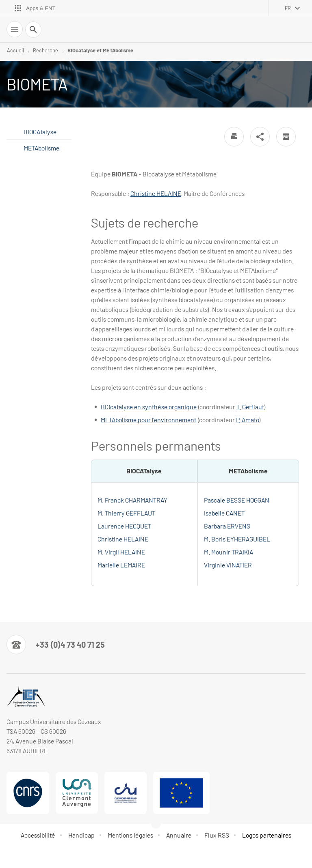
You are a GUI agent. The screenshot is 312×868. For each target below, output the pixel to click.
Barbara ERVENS (227, 526)
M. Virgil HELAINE (121, 552)
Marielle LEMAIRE (121, 565)
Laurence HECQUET (124, 526)
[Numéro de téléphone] (56, 645)
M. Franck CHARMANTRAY (132, 500)
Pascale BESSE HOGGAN (237, 500)
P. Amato (248, 420)
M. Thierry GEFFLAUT (126, 513)
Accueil (15, 50)
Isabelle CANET (224, 513)
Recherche (45, 50)
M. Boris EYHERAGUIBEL (237, 539)
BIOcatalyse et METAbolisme (100, 50)
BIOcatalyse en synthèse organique (149, 407)
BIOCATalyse (40, 132)
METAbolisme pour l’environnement (148, 420)
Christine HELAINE (156, 193)
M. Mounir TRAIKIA (229, 552)
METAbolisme (41, 148)
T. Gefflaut (250, 407)
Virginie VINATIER (228, 565)
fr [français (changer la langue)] (288, 8)
